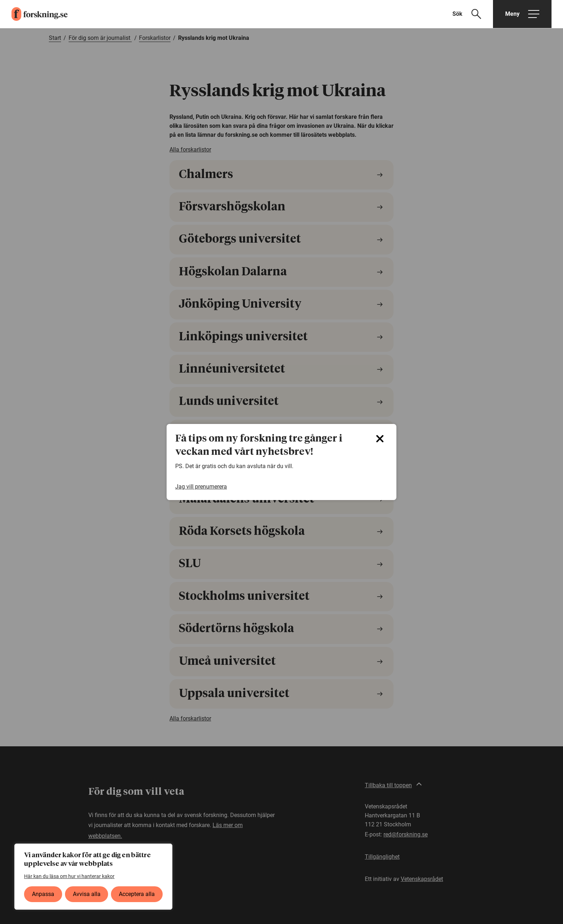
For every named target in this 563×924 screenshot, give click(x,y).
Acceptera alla (137, 894)
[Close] (380, 439)
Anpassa (43, 894)
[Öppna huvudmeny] (522, 14)
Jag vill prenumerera (201, 487)
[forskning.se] (34, 14)
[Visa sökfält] (471, 14)
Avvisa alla (87, 894)
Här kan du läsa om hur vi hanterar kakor (69, 876)
